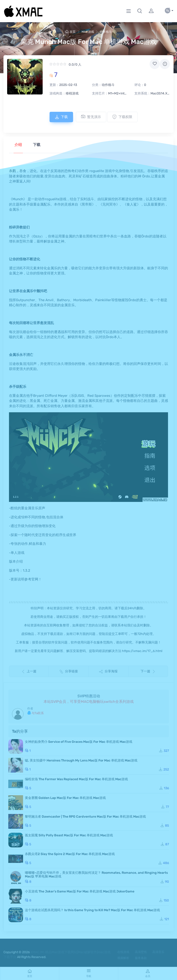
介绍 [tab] (18, 145)
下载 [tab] (37, 145)
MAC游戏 (88, 32)
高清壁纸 (141, 952)
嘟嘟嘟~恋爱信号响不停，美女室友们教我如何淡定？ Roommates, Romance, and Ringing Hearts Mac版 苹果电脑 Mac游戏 (96, 875)
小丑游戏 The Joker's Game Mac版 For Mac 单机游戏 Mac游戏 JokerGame (80, 891)
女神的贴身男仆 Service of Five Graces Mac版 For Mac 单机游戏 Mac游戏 (79, 742)
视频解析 (123, 958)
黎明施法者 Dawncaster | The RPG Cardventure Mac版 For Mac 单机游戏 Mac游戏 (85, 817)
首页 (70, 32)
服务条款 (141, 958)
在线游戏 (123, 952)
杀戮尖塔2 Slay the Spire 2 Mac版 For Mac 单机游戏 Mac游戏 (70, 854)
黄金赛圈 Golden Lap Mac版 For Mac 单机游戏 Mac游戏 (65, 798)
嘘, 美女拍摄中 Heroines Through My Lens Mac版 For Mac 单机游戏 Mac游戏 (81, 760)
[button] (140, 11)
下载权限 (122, 117)
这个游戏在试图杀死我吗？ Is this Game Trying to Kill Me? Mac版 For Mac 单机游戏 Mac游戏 (92, 910)
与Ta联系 (35, 713)
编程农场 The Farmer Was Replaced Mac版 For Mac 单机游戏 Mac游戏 (76, 779)
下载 (61, 117)
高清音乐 (158, 952)
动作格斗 (106, 32)
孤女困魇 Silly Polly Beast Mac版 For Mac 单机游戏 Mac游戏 (69, 835)
